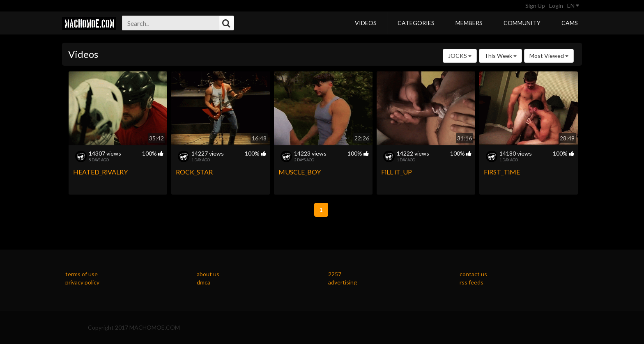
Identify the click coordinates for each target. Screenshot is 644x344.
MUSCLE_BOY (300, 172)
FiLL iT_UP (397, 172)
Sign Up (535, 6)
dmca (204, 282)
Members (469, 23)
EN (573, 6)
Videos (366, 23)
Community (522, 23)
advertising (343, 282)
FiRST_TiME (502, 172)
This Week (500, 56)
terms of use (82, 274)
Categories (416, 23)
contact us (473, 274)
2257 (335, 274)
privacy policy (82, 282)
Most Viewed (549, 56)
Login (556, 6)
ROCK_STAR (194, 172)
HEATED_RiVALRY (100, 172)
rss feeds (471, 282)
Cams (570, 23)
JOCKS (460, 56)
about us (208, 274)
